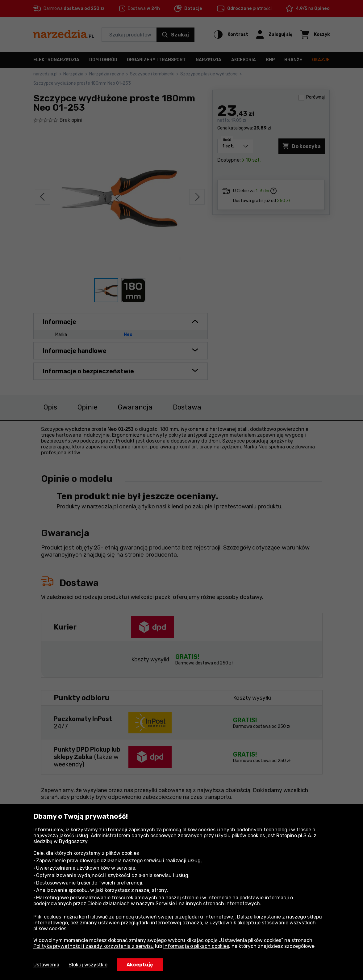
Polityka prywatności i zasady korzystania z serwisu (94, 946)
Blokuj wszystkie (88, 965)
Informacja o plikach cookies (196, 946)
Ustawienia (46, 965)
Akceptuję (140, 965)
